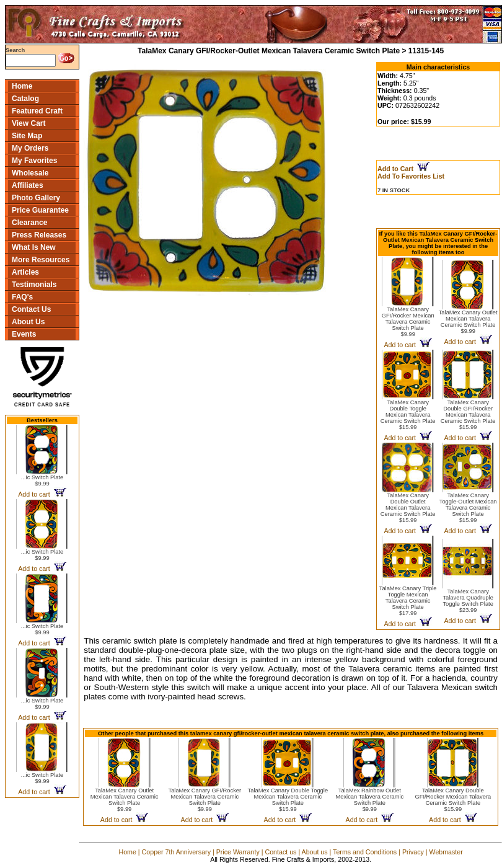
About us (315, 852)
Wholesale (30, 173)
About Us (28, 322)
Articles (25, 272)
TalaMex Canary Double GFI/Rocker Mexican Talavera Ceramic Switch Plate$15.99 (468, 415)
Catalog (25, 99)
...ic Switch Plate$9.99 (42, 480)
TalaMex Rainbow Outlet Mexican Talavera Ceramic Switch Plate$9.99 (369, 800)
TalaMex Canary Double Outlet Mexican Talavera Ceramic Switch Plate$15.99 (408, 508)
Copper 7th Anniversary (176, 852)
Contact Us (31, 309)
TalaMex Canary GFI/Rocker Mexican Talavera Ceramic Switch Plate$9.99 (408, 322)
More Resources (41, 260)
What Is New (34, 247)
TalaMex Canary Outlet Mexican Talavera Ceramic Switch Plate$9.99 (468, 322)
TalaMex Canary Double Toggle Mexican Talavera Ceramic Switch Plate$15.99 (408, 415)
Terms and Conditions (365, 852)
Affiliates (28, 185)
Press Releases (39, 235)
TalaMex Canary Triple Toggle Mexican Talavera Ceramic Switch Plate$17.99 (408, 601)
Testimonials (34, 285)
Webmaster (446, 852)
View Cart (29, 123)
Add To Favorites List (411, 176)
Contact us (280, 852)
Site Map (27, 136)
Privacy (413, 852)
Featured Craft (37, 111)
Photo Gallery (36, 198)
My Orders (30, 148)
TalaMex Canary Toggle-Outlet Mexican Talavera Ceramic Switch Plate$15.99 (468, 508)
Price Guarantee (40, 210)
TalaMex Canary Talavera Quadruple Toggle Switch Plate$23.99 (468, 601)
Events (24, 334)
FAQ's (22, 297)
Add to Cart (403, 169)
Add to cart (42, 494)
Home (22, 86)
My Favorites (34, 161)
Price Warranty (238, 852)
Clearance (29, 223)
